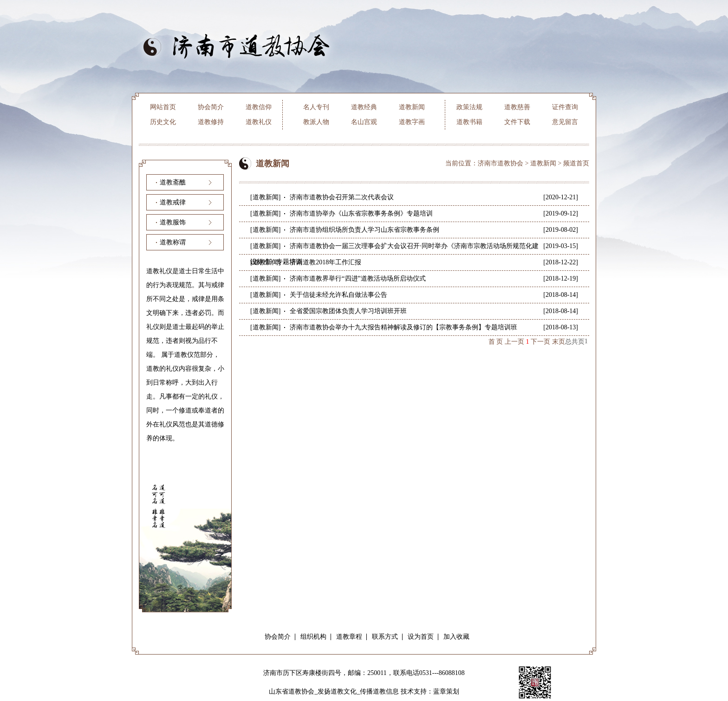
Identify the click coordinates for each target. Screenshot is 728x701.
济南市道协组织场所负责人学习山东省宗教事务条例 (364, 230)
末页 (559, 341)
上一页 (514, 341)
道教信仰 (259, 107)
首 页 (496, 341)
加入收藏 (456, 637)
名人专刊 (316, 107)
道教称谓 (173, 242)
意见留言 (565, 122)
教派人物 (316, 122)
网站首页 (163, 107)
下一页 (540, 341)
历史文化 (163, 122)
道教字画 (412, 122)
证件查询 (565, 107)
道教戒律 (173, 202)
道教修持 (211, 122)
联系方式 (385, 637)
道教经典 (364, 107)
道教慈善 (517, 107)
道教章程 (349, 637)
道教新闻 (412, 107)
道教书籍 (469, 122)
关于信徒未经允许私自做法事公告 (338, 295)
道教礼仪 (259, 122)
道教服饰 (173, 222)
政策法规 (469, 107)
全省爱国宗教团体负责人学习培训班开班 (348, 311)
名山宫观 (364, 122)
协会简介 (211, 107)
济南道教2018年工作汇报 (325, 262)
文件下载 (517, 122)
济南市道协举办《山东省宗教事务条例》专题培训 (361, 213)
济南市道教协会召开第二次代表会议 (342, 197)
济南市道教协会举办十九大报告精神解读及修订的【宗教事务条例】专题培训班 (403, 327)
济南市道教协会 (500, 163)
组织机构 (313, 637)
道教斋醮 (173, 182)
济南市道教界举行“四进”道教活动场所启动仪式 (357, 278)
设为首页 (421, 637)
